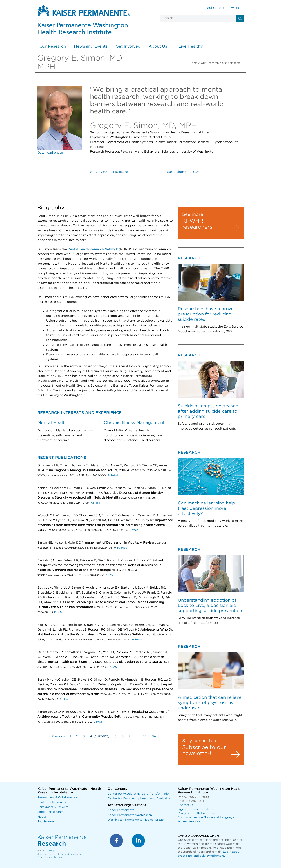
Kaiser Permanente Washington (130, 815)
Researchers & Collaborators (57, 798)
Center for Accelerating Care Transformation (139, 794)
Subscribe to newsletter (225, 8)
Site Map (42, 854)
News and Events (91, 46)
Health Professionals (51, 802)
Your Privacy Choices (50, 857)
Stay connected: (200, 741)
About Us (158, 46)
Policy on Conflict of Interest (198, 813)
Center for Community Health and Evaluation (140, 799)
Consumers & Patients (53, 807)
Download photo (50, 153)
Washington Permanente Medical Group (136, 820)
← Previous (56, 736)
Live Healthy (191, 46)
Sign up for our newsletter (196, 809)
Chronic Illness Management (134, 423)
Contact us (185, 805)
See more (193, 214)
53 (145, 736)
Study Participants (50, 812)
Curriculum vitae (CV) (184, 172)
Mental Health (52, 423)
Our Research (53, 46)
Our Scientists (231, 63)
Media (42, 817)
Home (194, 63)
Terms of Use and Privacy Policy (67, 854)
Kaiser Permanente (121, 810)
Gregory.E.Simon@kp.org (109, 172)
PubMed (113, 475)
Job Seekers (46, 822)
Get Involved (128, 46)
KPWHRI (51, 851)
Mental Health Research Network (93, 249)
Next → (157, 736)
